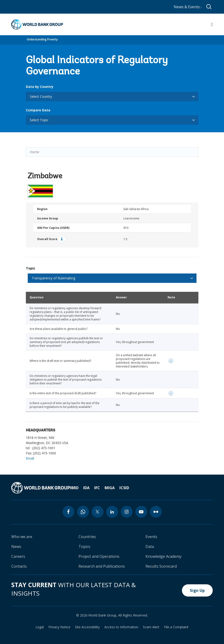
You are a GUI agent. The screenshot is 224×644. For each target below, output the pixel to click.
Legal (40, 627)
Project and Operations (99, 556)
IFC (97, 488)
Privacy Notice (59, 627)
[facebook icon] (68, 512)
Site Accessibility (87, 627)
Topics (84, 546)
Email (30, 458)
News (16, 546)
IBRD (74, 488)
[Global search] (209, 7)
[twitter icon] (98, 512)
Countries (87, 537)
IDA (86, 488)
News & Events (188, 7)
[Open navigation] (212, 24)
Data (150, 546)
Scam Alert (151, 627)
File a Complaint (176, 627)
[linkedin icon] (112, 512)
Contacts (19, 566)
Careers (18, 556)
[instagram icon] (127, 512)
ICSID (124, 488)
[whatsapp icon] (83, 512)
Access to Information (121, 627)
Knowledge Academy (163, 556)
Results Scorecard (161, 566)
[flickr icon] (156, 512)
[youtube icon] (141, 512)
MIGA (110, 488)
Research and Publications (102, 566)
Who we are (22, 537)
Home (35, 152)
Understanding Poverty (42, 39)
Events (151, 537)
